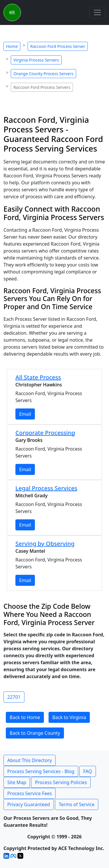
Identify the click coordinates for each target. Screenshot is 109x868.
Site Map (17, 782)
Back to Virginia (69, 717)
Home (12, 46)
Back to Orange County (35, 733)
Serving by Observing (45, 544)
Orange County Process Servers (43, 74)
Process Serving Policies (61, 782)
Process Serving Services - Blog (41, 771)
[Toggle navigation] (97, 12)
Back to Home (25, 717)
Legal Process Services (46, 488)
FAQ (87, 771)
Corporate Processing (45, 433)
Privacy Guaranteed (29, 804)
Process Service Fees (30, 793)
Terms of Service (77, 804)
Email (25, 414)
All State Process (38, 377)
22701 (14, 697)
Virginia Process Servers (36, 60)
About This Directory (30, 760)
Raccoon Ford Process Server (58, 46)
